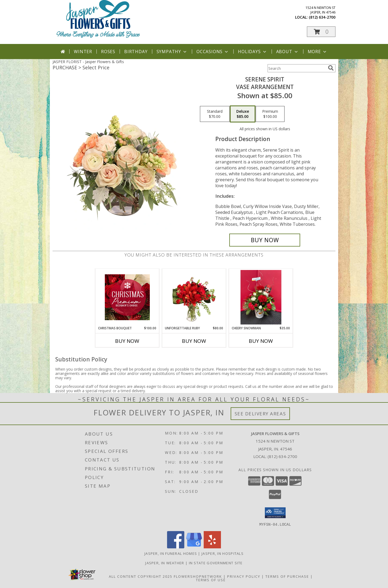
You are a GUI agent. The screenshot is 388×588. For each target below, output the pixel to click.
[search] (331, 68)
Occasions (213, 52)
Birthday (136, 52)
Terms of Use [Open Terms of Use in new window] (211, 580)
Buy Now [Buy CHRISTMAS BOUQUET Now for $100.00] (127, 341)
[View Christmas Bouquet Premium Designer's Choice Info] (127, 297)
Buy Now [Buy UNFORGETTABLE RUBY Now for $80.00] (194, 341)
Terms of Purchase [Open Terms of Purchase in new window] (287, 576)
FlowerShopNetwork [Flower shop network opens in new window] (198, 576)
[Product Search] (297, 68)
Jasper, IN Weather (165, 563)
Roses (108, 52)
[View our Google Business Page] (194, 547)
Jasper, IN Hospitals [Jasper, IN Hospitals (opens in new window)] (223, 553)
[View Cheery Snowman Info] (261, 297)
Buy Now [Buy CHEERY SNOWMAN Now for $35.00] (261, 341)
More (318, 52)
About (287, 52)
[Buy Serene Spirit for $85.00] (265, 240)
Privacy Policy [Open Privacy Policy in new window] (244, 576)
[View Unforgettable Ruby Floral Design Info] (194, 297)
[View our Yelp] (212, 547)
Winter (83, 52)
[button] (321, 32)
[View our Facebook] (176, 547)
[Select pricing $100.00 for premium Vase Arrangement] (270, 114)
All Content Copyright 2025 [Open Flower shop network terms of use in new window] (141, 576)
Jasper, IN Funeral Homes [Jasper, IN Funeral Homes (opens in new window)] (171, 553)
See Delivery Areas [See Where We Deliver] (260, 414)
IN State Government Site (216, 563)
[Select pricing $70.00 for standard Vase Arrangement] (215, 114)
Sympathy (172, 52)
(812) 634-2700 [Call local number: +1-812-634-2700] (322, 17)
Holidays (252, 52)
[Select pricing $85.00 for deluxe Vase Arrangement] (243, 114)
